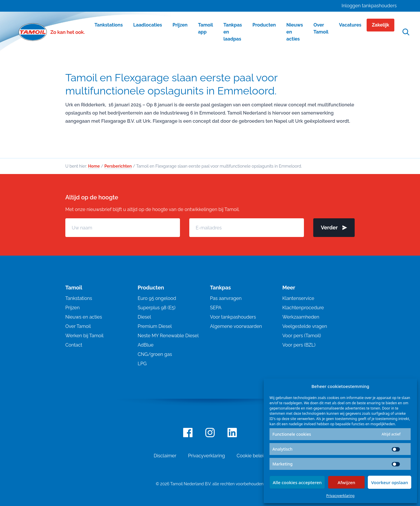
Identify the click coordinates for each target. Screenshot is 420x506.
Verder (334, 227)
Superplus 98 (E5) (157, 308)
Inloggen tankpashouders (369, 6)
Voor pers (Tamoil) (302, 336)
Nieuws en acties (84, 317)
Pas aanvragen (226, 298)
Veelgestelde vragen (305, 326)
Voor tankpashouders (233, 317)
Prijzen (72, 308)
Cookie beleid (251, 456)
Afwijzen (346, 482)
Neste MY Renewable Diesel (168, 336)
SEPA (216, 308)
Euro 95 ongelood (157, 298)
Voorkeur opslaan (390, 482)
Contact (74, 345)
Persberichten (118, 166)
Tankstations (79, 298)
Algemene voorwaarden (236, 326)
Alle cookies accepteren (297, 482)
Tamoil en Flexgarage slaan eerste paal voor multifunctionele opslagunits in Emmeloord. (171, 84)
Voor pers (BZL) (299, 345)
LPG (142, 364)
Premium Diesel (155, 326)
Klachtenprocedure (303, 308)
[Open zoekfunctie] (406, 32)
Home (94, 166)
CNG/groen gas (155, 354)
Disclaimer (165, 456)
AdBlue (146, 345)
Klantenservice (298, 298)
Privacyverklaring (341, 496)
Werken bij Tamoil (84, 336)
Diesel (144, 317)
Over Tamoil (78, 326)
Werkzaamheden (301, 317)
